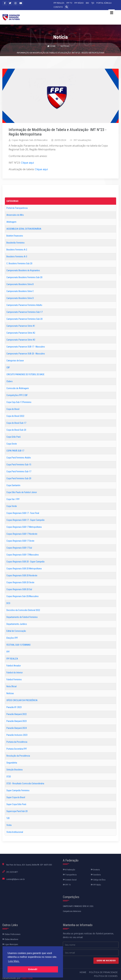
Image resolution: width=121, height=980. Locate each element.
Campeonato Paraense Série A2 (21, 333)
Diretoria (95, 870)
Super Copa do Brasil (16, 797)
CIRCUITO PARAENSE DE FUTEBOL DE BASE (25, 374)
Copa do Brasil (13, 409)
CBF (8, 367)
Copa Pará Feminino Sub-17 (19, 471)
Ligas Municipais (10, 944)
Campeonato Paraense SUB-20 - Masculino (26, 354)
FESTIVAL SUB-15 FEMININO (19, 645)
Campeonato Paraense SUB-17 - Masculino (26, 347)
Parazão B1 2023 (14, 707)
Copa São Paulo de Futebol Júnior (22, 492)
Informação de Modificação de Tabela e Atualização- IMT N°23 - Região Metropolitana (61, 53)
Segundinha (12, 763)
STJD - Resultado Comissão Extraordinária (25, 783)
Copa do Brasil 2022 (15, 416)
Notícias (65, 46)
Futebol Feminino (14, 679)
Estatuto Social (70, 880)
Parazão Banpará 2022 (17, 714)
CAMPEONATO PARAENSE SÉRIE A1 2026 (78, 906)
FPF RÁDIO (79, 3)
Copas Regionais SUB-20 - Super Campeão (26, 562)
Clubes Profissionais (11, 934)
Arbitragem (11, 222)
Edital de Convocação (16, 631)
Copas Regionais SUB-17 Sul (19, 548)
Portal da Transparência (17, 208)
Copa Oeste (12, 444)
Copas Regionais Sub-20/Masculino (23, 596)
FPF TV (69, 3)
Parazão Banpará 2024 (17, 728)
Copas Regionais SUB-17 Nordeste (22, 534)
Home (52, 46)
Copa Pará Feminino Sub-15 (19, 465)
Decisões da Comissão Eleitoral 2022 (23, 610)
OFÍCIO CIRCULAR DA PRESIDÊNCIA (22, 700)
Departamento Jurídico (17, 624)
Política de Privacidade (103, 972)
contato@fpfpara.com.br (16, 879)
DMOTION (27, 978)
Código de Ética (98, 880)
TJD (93, 3)
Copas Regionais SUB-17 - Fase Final (23, 513)
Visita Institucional (15, 832)
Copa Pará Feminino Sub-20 (19, 478)
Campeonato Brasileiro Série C (20, 291)
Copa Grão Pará (13, 437)
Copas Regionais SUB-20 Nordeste (22, 575)
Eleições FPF (12, 638)
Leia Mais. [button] (14, 961)
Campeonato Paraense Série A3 (21, 340)
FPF (8, 652)
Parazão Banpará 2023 (17, 721)
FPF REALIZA (59, 3)
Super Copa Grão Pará (16, 804)
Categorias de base (15, 361)
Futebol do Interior (15, 673)
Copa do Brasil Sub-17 (16, 423)
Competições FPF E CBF (17, 395)
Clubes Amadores (10, 939)
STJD (9, 777)
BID (87, 3)
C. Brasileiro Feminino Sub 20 (19, 263)
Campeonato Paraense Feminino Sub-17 (24, 312)
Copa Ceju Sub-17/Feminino (19, 402)
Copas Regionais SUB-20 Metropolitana (24, 569)
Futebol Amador (14, 666)
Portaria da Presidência (17, 742)
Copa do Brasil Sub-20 (16, 430)
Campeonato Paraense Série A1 (21, 326)
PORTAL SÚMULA (104, 3)
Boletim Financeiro (15, 236)
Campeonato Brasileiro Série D (20, 298)
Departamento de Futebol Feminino (22, 617)
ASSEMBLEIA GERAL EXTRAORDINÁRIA (24, 229)
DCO (8, 603)
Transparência (70, 875)
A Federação (69, 870)
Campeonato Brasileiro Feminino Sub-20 (24, 277)
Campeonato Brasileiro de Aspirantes (23, 270)
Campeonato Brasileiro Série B (20, 284)
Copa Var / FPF (13, 499)
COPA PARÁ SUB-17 (15, 451)
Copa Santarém (13, 485)
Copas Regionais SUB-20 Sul (19, 589)
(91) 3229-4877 (12, 872)
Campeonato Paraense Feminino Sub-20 (24, 319)
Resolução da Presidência (18, 756)
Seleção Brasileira (14, 770)
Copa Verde (12, 506)
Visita (9, 825)
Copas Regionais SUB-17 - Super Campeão (26, 520)
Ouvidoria (96, 875)
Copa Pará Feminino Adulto (19, 458)
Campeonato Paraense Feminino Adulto (24, 305)
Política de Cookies (106, 976)
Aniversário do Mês (15, 215)
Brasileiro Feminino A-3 (17, 257)
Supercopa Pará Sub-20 (17, 811)
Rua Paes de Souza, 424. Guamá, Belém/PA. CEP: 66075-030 (29, 865)
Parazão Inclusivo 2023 (17, 735)
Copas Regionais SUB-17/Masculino (23, 555)
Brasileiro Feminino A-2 (17, 250)
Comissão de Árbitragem (18, 388)
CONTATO (58, 7)
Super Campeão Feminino (18, 790)
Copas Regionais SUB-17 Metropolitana (24, 527)
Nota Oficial (12, 686)
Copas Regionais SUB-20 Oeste (20, 582)
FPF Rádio (96, 885)
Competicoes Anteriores (72, 911)
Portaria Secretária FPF (17, 749)
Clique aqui (27, 163)
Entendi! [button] (33, 969)
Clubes (10, 381)
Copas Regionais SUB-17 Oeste (20, 541)
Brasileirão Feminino (16, 243)
